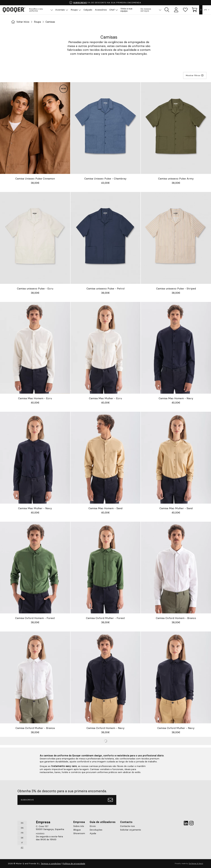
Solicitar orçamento (131, 830)
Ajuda (93, 833)
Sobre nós (79, 826)
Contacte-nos (127, 826)
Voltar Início (21, 22)
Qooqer (15, 10)
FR (22, 833)
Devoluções (96, 830)
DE (22, 838)
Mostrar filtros (195, 75)
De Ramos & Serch (196, 863)
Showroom (79, 833)
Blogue (77, 830)
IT (22, 843)
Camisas (53, 22)
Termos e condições (51, 863)
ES (22, 823)
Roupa (40, 22)
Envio (93, 826)
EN (22, 828)
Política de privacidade (74, 863)
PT (206, 10)
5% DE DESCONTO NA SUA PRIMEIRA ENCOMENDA (105, 3)
